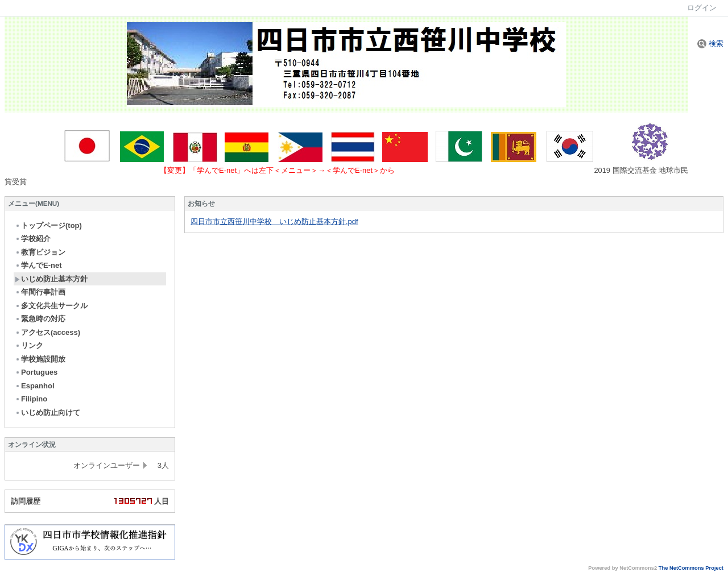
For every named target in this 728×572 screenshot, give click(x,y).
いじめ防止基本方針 (51, 279)
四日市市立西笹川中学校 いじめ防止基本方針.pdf (274, 221)
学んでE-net (38, 265)
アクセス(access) (47, 332)
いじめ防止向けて (47, 413)
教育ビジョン (40, 252)
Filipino (31, 399)
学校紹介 (33, 239)
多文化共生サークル (51, 306)
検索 (710, 43)
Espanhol (35, 386)
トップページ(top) (48, 225)
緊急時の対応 (40, 319)
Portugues (36, 372)
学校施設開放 (40, 359)
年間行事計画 (40, 292)
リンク (29, 345)
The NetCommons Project (691, 568)
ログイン (702, 8)
